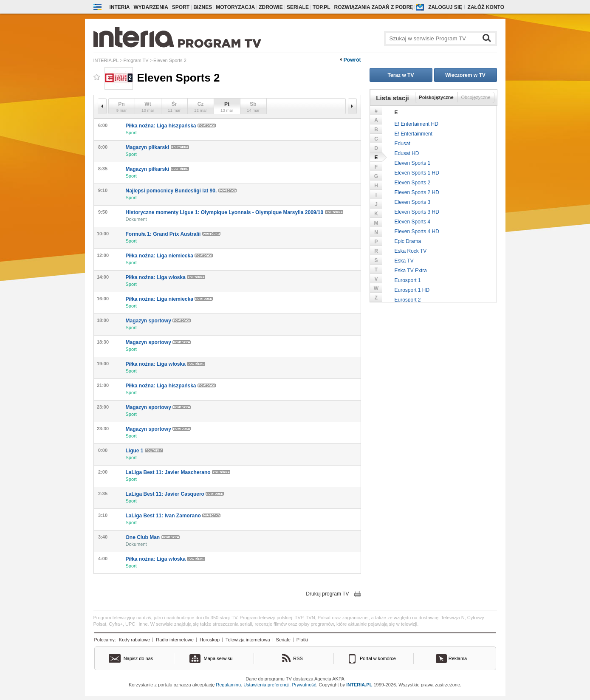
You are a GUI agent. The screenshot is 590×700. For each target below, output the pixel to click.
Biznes (203, 7)
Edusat (402, 144)
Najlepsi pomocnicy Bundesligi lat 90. (181, 191)
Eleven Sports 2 (413, 183)
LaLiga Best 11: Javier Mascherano (178, 472)
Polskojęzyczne (436, 97)
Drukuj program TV (327, 594)
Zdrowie (271, 7)
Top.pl (322, 7)
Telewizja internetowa (248, 640)
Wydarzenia (151, 7)
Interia (120, 7)
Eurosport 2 (408, 300)
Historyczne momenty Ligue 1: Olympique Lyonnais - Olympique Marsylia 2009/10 (234, 212)
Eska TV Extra (411, 271)
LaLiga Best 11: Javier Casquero (175, 494)
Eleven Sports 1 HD (417, 173)
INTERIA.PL (359, 685)
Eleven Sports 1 (413, 163)
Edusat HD (407, 153)
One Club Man (153, 537)
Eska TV (404, 261)
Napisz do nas (138, 658)
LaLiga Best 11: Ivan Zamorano (173, 516)
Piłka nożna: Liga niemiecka (169, 256)
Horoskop (210, 640)
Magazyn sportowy (158, 321)
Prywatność (304, 685)
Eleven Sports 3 (413, 202)
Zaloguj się (445, 7)
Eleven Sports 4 (413, 222)
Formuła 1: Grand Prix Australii (173, 234)
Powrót (352, 60)
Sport (181, 7)
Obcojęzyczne (476, 97)
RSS (298, 658)
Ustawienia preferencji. (267, 685)
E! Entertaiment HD (416, 124)
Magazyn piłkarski (157, 147)
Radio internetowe (175, 640)
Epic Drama (408, 241)
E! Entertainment (414, 134)
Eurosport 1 (408, 280)
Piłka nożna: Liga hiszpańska (171, 126)
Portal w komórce (378, 658)
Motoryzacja (235, 7)
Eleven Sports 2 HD (417, 192)
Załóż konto (486, 7)
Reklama (458, 658)
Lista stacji (392, 98)
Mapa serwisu (218, 658)
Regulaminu (228, 685)
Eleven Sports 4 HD (417, 231)
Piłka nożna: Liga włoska (166, 277)
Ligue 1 (144, 451)
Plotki (302, 640)
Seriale (298, 7)
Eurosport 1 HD (412, 290)
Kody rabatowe (134, 640)
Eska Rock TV (411, 251)
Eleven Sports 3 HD (417, 212)
